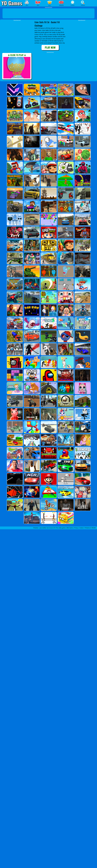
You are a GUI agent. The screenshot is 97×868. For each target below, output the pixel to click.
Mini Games (70, 528)
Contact (81, 528)
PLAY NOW (50, 47)
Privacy (76, 528)
